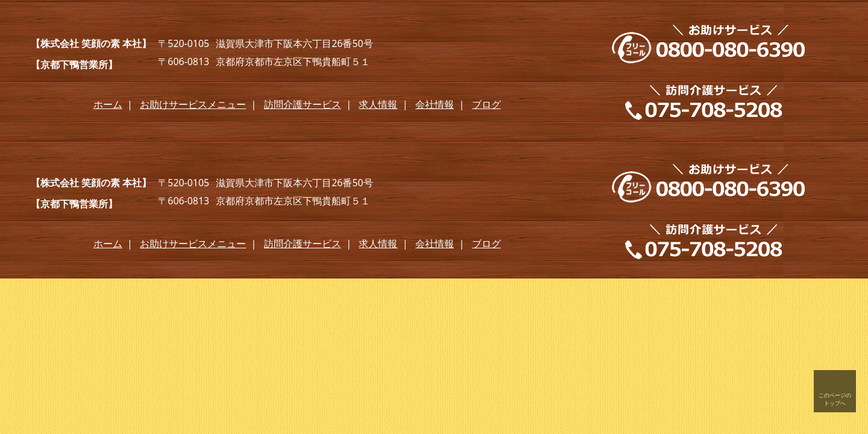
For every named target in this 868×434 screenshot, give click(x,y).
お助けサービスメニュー (193, 104)
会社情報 (435, 104)
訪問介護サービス (303, 104)
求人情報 (378, 104)
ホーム (108, 104)
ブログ (486, 104)
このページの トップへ (835, 399)
